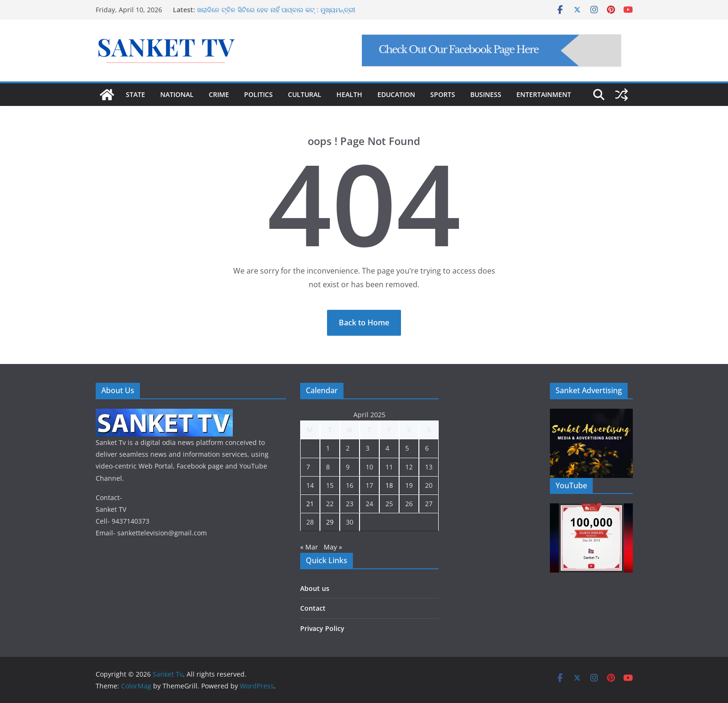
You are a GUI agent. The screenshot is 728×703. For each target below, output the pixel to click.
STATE (135, 94)
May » (333, 547)
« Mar (309, 547)
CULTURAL (305, 94)
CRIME (219, 94)
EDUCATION (396, 94)
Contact (313, 608)
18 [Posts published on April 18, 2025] (389, 485)
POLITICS (258, 94)
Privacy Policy (322, 628)
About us (315, 588)
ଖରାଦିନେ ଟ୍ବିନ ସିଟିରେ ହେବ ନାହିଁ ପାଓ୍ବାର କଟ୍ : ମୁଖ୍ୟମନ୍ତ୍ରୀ (276, 10)
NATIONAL (177, 94)
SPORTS (443, 94)
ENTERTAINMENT (544, 94)
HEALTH (349, 94)
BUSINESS (486, 94)
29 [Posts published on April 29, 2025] (330, 522)
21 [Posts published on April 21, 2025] (310, 504)
